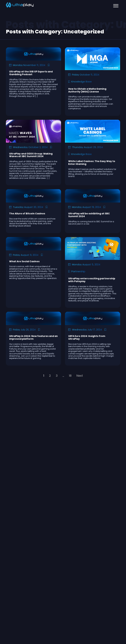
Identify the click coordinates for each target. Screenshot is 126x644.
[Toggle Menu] (116, 6)
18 (70, 376)
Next (80, 376)
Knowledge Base (82, 82)
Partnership (78, 271)
